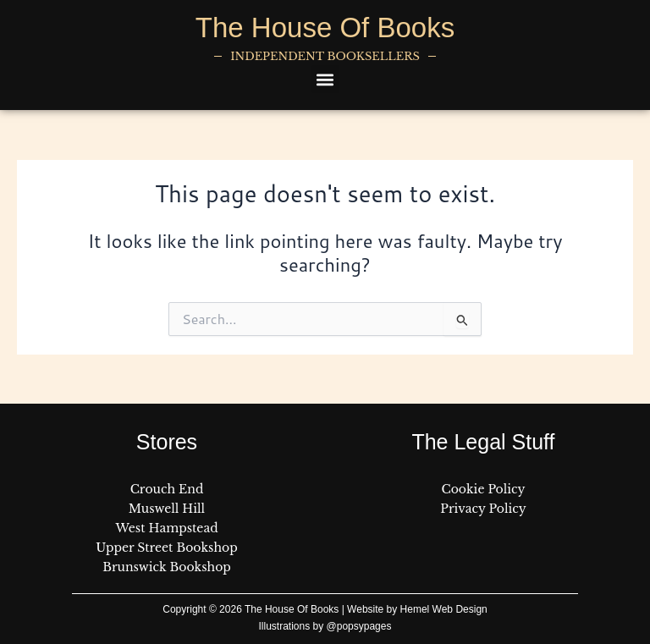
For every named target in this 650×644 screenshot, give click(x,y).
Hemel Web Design (444, 609)
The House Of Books (325, 28)
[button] (325, 79)
